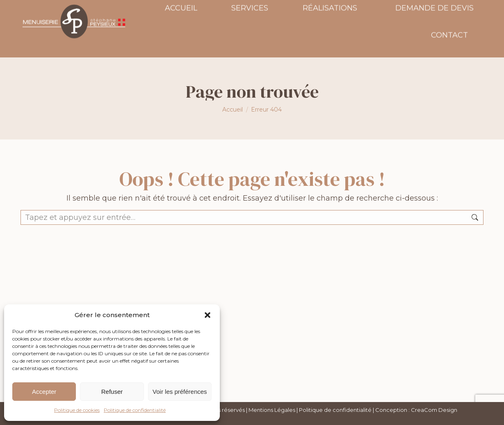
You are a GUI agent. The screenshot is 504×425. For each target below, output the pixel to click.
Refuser (112, 392)
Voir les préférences (180, 392)
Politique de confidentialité (135, 410)
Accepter (44, 392)
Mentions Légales (272, 410)
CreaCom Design (434, 410)
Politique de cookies (77, 410)
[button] (208, 315)
